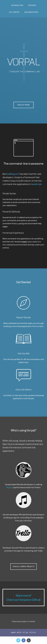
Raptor (9, 487)
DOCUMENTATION (31, 12)
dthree (33, 633)
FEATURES (32, 5)
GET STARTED (14, 12)
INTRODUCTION (17, 5)
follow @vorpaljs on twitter (24, 621)
